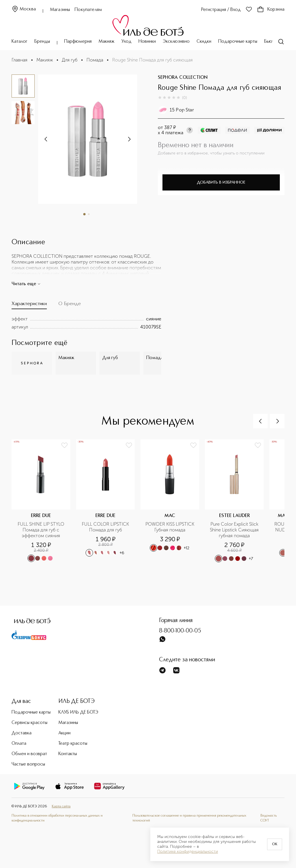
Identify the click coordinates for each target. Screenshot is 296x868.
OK (275, 844)
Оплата (19, 744)
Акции (64, 733)
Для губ (70, 60)
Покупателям (88, 10)
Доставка (22, 733)
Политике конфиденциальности (188, 852)
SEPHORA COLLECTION (183, 78)
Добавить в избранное (221, 182)
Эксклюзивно (176, 42)
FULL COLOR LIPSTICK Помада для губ (106, 527)
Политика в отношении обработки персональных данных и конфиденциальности (57, 818)
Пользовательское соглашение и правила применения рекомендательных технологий (189, 818)
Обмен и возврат (29, 754)
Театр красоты (73, 744)
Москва (24, 9)
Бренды (42, 42)
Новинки (147, 42)
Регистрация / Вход (221, 10)
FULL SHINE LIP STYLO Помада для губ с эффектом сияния (41, 530)
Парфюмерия (78, 42)
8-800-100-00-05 (180, 631)
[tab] (29, 305)
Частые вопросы (28, 764)
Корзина (271, 10)
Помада (95, 60)
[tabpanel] (86, 323)
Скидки (204, 42)
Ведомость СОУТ (269, 818)
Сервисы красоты (29, 723)
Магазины (60, 10)
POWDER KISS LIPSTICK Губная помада (170, 527)
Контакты (68, 754)
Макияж (107, 42)
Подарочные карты (238, 42)
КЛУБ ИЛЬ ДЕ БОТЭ (78, 712)
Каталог (20, 42)
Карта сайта (61, 806)
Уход (126, 42)
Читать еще (26, 284)
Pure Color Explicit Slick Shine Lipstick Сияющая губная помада (235, 530)
